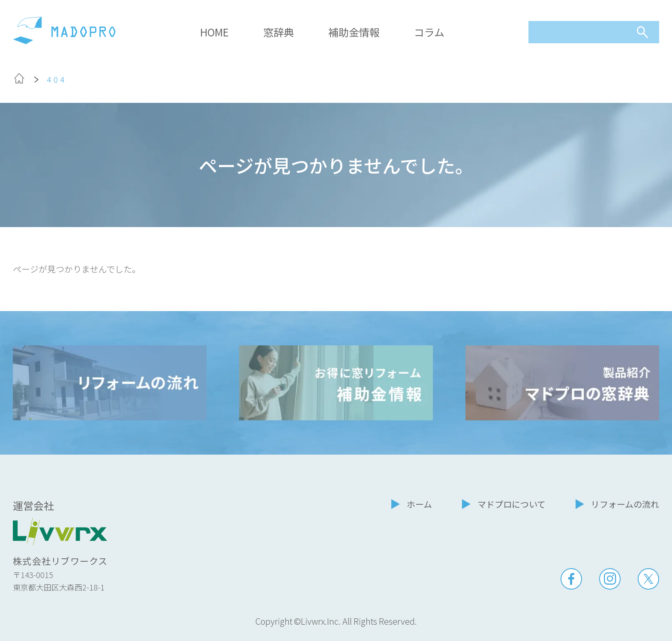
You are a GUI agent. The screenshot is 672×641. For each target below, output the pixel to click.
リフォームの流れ (625, 504)
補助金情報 (354, 32)
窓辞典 (279, 32)
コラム (429, 32)
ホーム (419, 504)
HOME (214, 32)
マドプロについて (511, 504)
